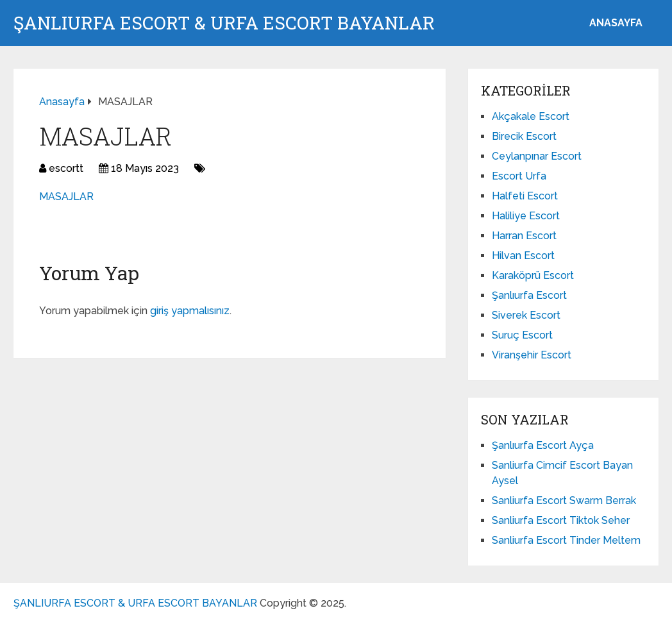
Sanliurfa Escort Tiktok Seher (561, 520)
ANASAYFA (616, 23)
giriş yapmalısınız (190, 311)
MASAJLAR (66, 197)
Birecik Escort (524, 136)
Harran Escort (524, 236)
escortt (66, 168)
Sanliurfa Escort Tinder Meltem (566, 540)
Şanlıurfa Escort (529, 295)
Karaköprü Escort (533, 275)
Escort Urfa (519, 176)
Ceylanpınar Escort (537, 156)
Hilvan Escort (523, 256)
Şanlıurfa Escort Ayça (543, 445)
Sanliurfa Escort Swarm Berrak (564, 500)
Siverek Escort (526, 315)
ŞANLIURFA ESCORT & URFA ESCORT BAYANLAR (224, 23)
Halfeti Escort (525, 196)
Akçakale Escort (531, 116)
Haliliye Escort (526, 216)
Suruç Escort (522, 335)
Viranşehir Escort (532, 355)
